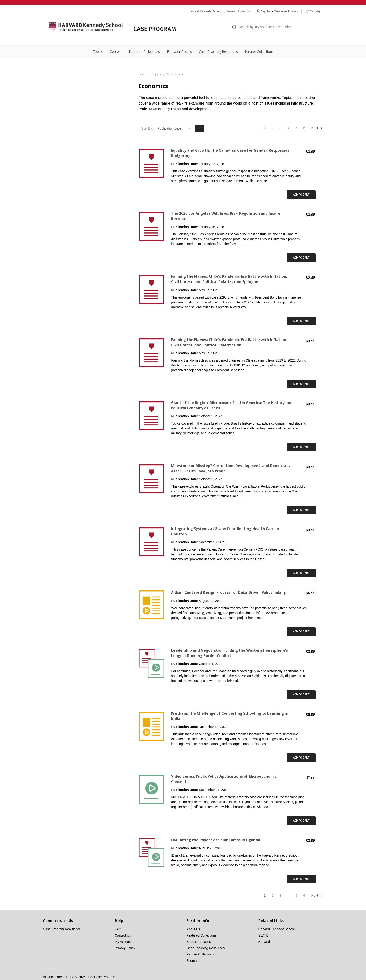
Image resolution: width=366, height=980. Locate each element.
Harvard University (238, 11)
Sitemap (192, 951)
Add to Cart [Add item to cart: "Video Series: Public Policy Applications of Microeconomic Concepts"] (301, 811)
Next (317, 119)
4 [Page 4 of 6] (289, 119)
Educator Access (179, 42)
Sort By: (147, 119)
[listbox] (174, 119)
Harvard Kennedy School (277, 920)
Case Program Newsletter (62, 920)
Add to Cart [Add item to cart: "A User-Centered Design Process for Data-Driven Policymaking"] (301, 622)
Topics (98, 42)
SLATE (263, 926)
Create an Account (286, 11)
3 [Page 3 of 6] (281, 119)
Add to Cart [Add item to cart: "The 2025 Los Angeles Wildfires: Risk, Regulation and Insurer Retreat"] (301, 248)
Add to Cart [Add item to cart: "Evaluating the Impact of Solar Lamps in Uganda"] (301, 869)
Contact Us (123, 926)
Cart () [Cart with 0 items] (313, 11)
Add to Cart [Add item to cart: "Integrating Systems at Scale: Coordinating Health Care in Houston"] (301, 564)
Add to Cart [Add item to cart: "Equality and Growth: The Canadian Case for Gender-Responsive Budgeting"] (301, 185)
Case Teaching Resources (218, 42)
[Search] (236, 23)
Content (116, 42)
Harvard (264, 932)
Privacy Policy (125, 939)
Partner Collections (259, 42)
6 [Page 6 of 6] (304, 119)
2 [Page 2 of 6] (273, 119)
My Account (123, 932)
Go (199, 119)
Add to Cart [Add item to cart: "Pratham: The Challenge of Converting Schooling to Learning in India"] (301, 748)
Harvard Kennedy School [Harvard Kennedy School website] (205, 11)
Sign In (265, 11)
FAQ (118, 920)
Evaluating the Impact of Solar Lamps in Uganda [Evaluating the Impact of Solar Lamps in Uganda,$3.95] (216, 831)
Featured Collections (144, 42)
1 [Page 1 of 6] (265, 119)
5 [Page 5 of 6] (296, 119)
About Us (193, 920)
